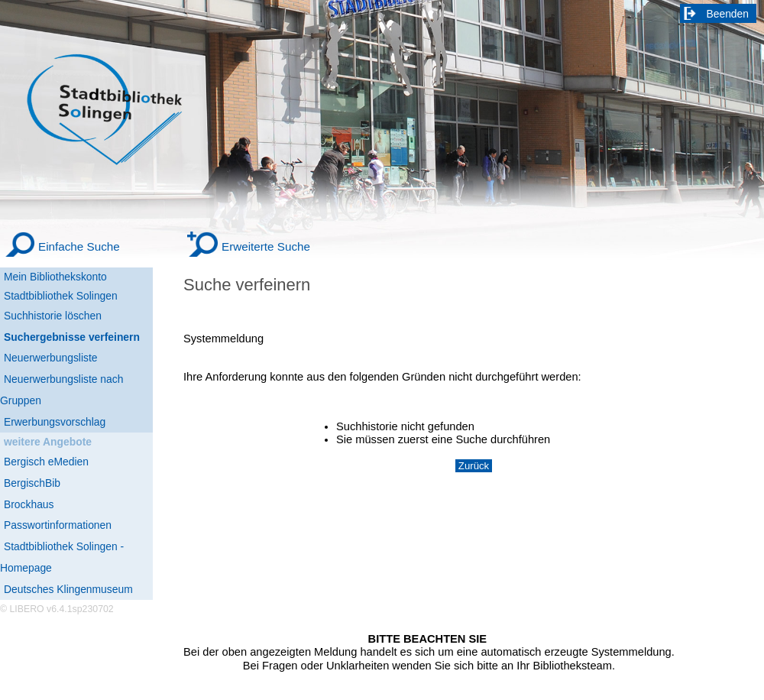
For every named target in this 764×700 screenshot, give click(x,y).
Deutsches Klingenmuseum (68, 589)
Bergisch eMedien (46, 462)
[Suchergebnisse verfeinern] (76, 338)
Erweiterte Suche (266, 246)
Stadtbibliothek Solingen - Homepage (62, 557)
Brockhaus (29, 504)
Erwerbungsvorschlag (55, 422)
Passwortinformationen (58, 525)
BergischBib (32, 483)
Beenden (728, 14)
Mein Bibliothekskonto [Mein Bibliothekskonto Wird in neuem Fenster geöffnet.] (55, 277)
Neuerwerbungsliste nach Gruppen (62, 390)
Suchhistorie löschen (53, 316)
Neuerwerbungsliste (51, 358)
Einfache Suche (79, 246)
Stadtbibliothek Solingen (61, 296)
